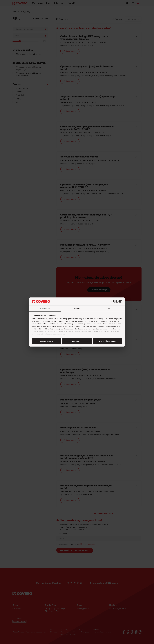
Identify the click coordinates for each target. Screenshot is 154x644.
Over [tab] (109, 308)
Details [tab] (77, 308)
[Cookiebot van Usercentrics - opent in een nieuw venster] (113, 302)
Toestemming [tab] (45, 308)
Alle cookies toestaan (46, 341)
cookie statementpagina (77, 331)
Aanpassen (77, 341)
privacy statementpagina (49, 331)
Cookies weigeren (107, 341)
